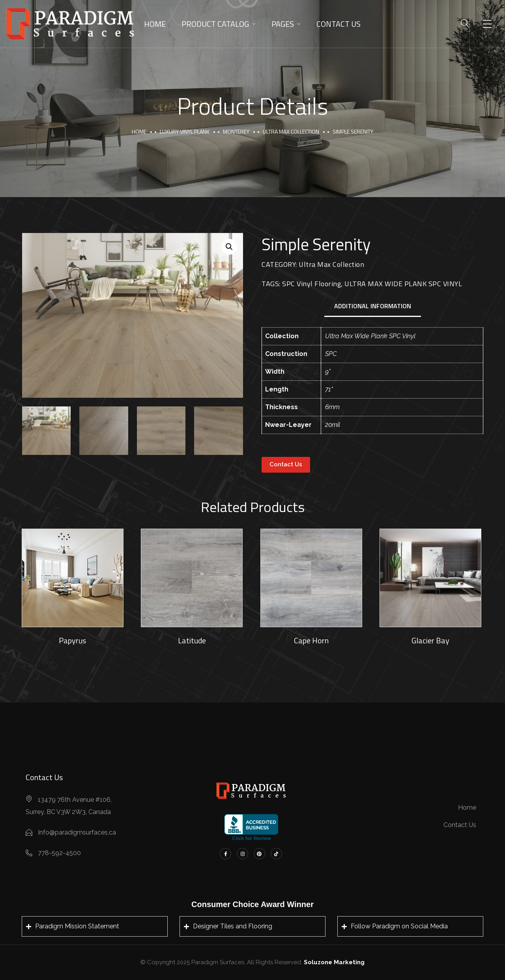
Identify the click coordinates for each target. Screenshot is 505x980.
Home (155, 24)
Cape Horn (311, 640)
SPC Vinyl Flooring (311, 284)
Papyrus (72, 640)
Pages (283, 24)
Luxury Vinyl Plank (185, 131)
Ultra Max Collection (291, 131)
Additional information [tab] (373, 306)
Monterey (236, 131)
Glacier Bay (430, 640)
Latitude (192, 640)
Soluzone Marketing (334, 962)
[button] (229, 247)
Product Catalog (215, 24)
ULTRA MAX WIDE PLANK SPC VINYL (403, 284)
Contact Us (339, 24)
